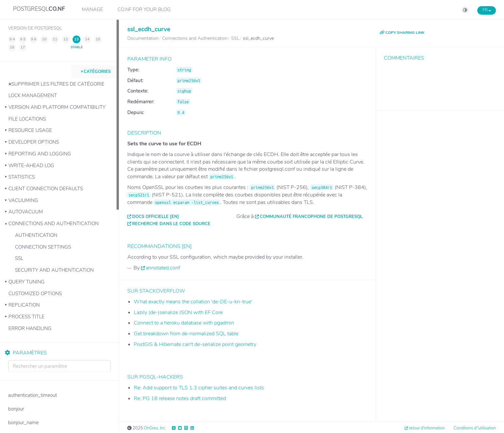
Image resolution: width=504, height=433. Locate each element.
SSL (19, 258)
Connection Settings (43, 247)
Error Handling (30, 328)
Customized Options (35, 294)
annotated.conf (163, 268)
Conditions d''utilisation (475, 428)
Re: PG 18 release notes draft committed (180, 398)
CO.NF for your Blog (144, 9)
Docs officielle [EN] (156, 217)
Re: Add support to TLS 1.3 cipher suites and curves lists (199, 388)
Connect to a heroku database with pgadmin (184, 323)
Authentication (36, 235)
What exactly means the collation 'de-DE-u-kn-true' (193, 302)
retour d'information (427, 428)
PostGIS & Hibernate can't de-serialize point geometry (195, 344)
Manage (92, 9)
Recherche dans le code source (171, 224)
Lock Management (33, 95)
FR (487, 10)
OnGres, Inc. (155, 428)
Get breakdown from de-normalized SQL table (186, 334)
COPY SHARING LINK (402, 33)
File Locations (27, 119)
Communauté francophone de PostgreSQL (311, 217)
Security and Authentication (54, 270)
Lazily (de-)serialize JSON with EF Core (178, 312)
